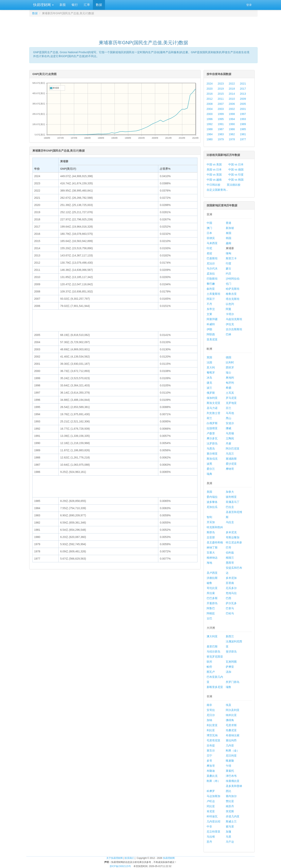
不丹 (209, 304)
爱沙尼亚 (231, 464)
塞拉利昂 (231, 740)
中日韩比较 (213, 185)
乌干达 (230, 842)
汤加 (229, 672)
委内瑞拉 (212, 497)
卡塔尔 (230, 314)
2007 (221, 104)
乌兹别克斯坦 (234, 319)
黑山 (229, 418)
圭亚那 (211, 537)
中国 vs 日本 (236, 164)
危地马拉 (231, 593)
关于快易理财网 (115, 858)
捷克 (209, 383)
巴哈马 (230, 613)
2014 (232, 94)
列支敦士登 (213, 413)
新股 (63, 5)
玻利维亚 (231, 497)
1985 (243, 129)
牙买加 (211, 522)
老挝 (209, 253)
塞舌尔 (211, 751)
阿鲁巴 (211, 608)
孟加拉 (211, 274)
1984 (210, 134)
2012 (210, 99)
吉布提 (211, 745)
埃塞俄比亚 (233, 781)
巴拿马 (230, 608)
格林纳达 (212, 558)
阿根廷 (211, 613)
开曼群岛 (212, 603)
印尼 (209, 248)
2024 (210, 84)
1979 (221, 139)
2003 (221, 109)
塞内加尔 (231, 796)
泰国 (229, 233)
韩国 (229, 238)
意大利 (211, 367)
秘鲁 (209, 583)
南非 (209, 705)
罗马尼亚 (231, 398)
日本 (209, 233)
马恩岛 (211, 449)
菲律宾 (211, 238)
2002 (232, 109)
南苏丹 (230, 806)
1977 (243, 139)
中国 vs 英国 (214, 175)
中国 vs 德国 (236, 170)
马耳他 (230, 413)
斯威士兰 (231, 821)
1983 (221, 134)
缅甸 (229, 253)
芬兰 (229, 408)
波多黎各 (212, 502)
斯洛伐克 (212, 459)
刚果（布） (213, 781)
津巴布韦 (231, 776)
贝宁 (209, 756)
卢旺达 (211, 801)
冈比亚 (211, 806)
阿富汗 (211, 299)
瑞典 (209, 474)
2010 (232, 99)
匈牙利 (230, 383)
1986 (232, 129)
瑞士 (229, 373)
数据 (99, 5)
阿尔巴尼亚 (233, 449)
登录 (249, 5)
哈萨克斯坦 (233, 289)
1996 (210, 119)
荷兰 (209, 418)
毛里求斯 (231, 725)
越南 (229, 243)
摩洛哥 (211, 766)
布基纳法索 (233, 735)
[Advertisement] (143, 26)
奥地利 (230, 378)
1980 (210, 139)
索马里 (230, 826)
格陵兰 (230, 558)
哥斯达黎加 (233, 537)
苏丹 (209, 842)
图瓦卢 (211, 672)
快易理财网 (43, 5)
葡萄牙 (211, 373)
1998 (232, 114)
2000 (210, 114)
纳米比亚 (231, 715)
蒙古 (229, 268)
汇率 (87, 5)
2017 (243, 89)
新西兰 (230, 636)
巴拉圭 (230, 507)
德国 (229, 357)
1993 (243, 119)
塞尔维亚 (212, 454)
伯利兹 (230, 553)
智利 (209, 517)
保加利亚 (212, 398)
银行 (75, 5)
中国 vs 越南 (214, 180)
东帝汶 (211, 309)
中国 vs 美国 (214, 164)
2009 (243, 99)
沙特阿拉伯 (233, 279)
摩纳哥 (230, 469)
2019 (221, 89)
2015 (221, 94)
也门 (229, 284)
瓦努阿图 (231, 662)
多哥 (209, 761)
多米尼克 (231, 532)
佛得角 (230, 720)
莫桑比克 (212, 776)
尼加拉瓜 (212, 507)
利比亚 (211, 730)
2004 (210, 109)
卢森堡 (211, 433)
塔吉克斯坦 (233, 299)
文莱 (209, 314)
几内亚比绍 (213, 821)
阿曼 (229, 309)
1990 (232, 124)
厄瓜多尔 (231, 588)
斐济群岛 (231, 652)
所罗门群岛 (233, 682)
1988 (210, 129)
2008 (210, 104)
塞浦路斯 (231, 459)
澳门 (209, 228)
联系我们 (129, 858)
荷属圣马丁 (233, 502)
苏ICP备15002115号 (120, 866)
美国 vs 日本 (214, 170)
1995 (221, 119)
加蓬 (229, 832)
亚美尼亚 (212, 339)
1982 (232, 134)
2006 (232, 104)
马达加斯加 (213, 796)
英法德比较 (234, 185)
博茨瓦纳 (212, 735)
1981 (243, 134)
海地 (209, 563)
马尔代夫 (212, 268)
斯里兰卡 (231, 258)
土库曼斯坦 (213, 294)
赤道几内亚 (233, 816)
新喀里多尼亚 (215, 687)
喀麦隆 (230, 761)
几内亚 (230, 745)
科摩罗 (211, 791)
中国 (209, 223)
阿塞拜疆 (212, 319)
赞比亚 (230, 801)
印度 (229, 263)
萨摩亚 (230, 667)
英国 (209, 357)
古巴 (209, 618)
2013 (243, 94)
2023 (221, 84)
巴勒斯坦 (212, 279)
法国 (209, 362)
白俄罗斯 (212, 423)
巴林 (229, 334)
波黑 (209, 464)
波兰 (209, 388)
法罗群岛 (212, 443)
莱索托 (230, 771)
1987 (221, 129)
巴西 (229, 598)
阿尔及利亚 (233, 710)
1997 (243, 114)
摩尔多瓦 (212, 438)
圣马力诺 (212, 408)
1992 (210, 124)
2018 (232, 89)
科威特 (211, 324)
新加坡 (230, 228)
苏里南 (230, 583)
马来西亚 (212, 243)
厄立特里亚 (213, 832)
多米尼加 (231, 578)
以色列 (230, 304)
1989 (243, 124)
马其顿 (230, 433)
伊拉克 (230, 324)
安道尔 (230, 423)
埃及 (229, 705)
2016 (210, 94)
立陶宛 (230, 438)
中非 (209, 826)
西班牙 (230, 367)
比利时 (230, 362)
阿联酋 (211, 334)
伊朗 (209, 329)
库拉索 (211, 593)
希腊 (229, 388)
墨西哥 (230, 563)
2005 (243, 104)
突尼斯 (230, 811)
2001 (243, 109)
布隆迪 (211, 771)
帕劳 (209, 667)
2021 (243, 84)
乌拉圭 (230, 522)
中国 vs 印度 (236, 175)
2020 (210, 89)
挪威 (229, 428)
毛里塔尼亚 (213, 740)
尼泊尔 (211, 263)
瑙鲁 (229, 687)
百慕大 (211, 553)
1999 (221, 114)
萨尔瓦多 (231, 603)
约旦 (229, 274)
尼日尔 (211, 715)
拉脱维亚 (212, 428)
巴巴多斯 (212, 598)
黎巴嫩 (211, 284)
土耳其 (230, 393)
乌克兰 (230, 454)
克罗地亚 (231, 403)
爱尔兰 (211, 469)
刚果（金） (233, 751)
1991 (221, 124)
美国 (209, 492)
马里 (229, 837)
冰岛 (209, 378)
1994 (232, 119)
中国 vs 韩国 (236, 180)
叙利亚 (211, 289)
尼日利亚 (231, 756)
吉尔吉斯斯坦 (234, 329)
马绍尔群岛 (213, 652)
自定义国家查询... (217, 190)
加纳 (209, 720)
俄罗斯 (211, 393)
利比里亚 (212, 725)
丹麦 (229, 443)
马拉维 (211, 837)
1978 (232, 139)
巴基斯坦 (212, 258)
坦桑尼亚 (231, 730)
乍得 (229, 766)
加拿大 (230, 492)
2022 (232, 84)
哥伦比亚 (212, 588)
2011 (221, 99)
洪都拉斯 (212, 578)
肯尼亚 (211, 811)
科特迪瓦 (212, 816)
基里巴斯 (212, 646)
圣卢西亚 (212, 573)
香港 (229, 223)
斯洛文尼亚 (213, 403)
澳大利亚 (212, 636)
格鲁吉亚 (231, 294)
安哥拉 (211, 710)
